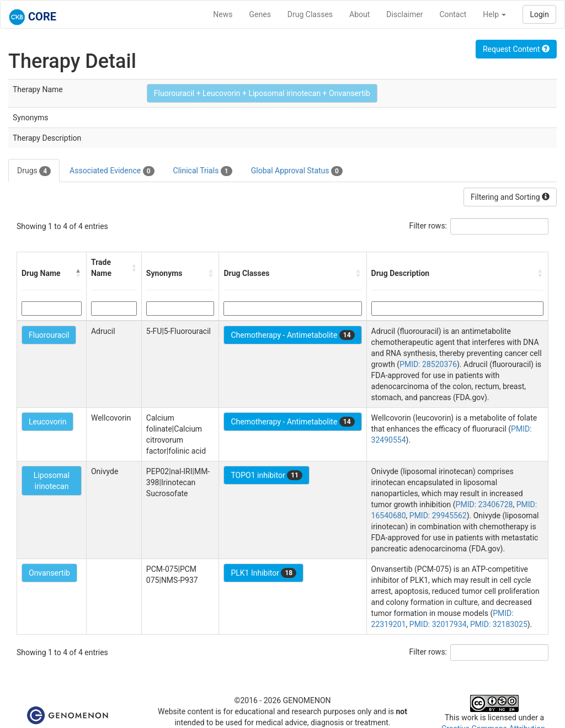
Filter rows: (428, 226)
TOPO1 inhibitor (266, 475)
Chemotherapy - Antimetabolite (292, 335)
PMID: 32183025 (499, 624)
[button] (78, 273)
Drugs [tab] (34, 171)
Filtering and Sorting (510, 197)
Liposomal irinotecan (52, 481)
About (359, 14)
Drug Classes (310, 14)
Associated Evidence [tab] (112, 171)
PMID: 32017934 (438, 624)
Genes (260, 14)
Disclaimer (404, 14)
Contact (453, 14)
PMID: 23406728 (484, 504)
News (223, 14)
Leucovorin (47, 422)
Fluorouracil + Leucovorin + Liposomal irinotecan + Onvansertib (262, 93)
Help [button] (494, 14)
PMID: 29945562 (438, 516)
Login (539, 14)
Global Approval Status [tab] (297, 171)
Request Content (516, 49)
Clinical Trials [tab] (203, 171)
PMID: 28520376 (428, 364)
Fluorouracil (49, 335)
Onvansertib (49, 573)
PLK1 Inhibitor (263, 573)
